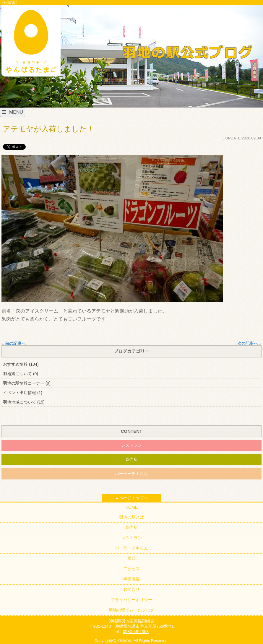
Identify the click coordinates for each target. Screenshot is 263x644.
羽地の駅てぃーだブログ (131, 610)
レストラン (131, 445)
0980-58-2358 (136, 632)
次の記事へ (248, 343)
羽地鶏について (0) (21, 374)
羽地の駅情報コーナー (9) (27, 383)
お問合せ (131, 589)
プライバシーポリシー (131, 600)
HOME (131, 507)
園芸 (131, 558)
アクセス (131, 569)
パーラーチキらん (131, 474)
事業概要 (131, 579)
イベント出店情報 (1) (23, 393)
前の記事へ (15, 343)
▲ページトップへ (131, 498)
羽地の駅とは (131, 517)
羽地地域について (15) (24, 402)
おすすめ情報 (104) (21, 364)
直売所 (131, 459)
